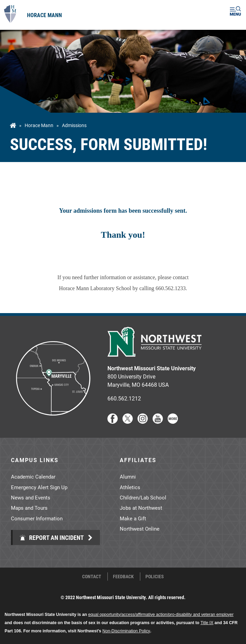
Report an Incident (51, 537)
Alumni (128, 476)
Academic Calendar (33, 476)
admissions (74, 125)
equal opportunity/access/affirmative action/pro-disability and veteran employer (161, 615)
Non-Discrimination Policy (126, 631)
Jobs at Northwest (141, 508)
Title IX (207, 623)
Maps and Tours (29, 508)
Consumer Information (37, 518)
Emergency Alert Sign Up (39, 487)
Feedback (123, 577)
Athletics (130, 487)
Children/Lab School (143, 497)
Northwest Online (140, 529)
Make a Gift (133, 518)
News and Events (31, 497)
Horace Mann (44, 15)
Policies (155, 577)
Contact (92, 577)
